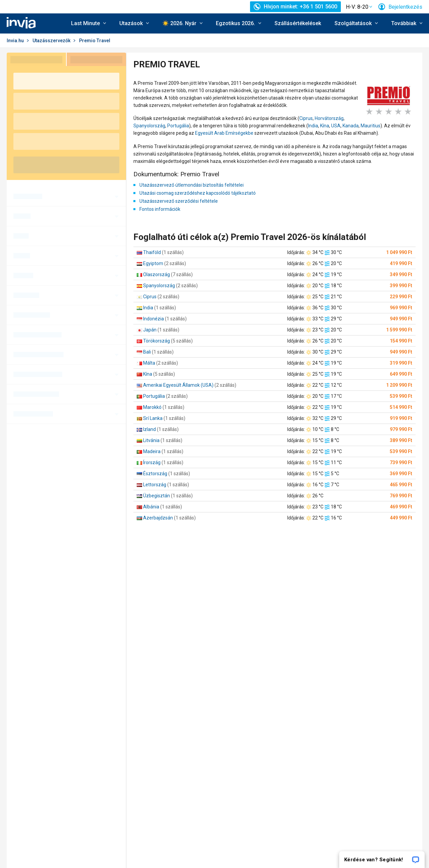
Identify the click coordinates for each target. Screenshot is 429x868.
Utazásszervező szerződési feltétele (179, 201)
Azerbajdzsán (158, 518)
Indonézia (154, 319)
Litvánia (151, 440)
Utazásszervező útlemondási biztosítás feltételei (192, 185)
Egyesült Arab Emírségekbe (224, 133)
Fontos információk (160, 209)
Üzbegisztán (157, 496)
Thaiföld (152, 252)
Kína (325, 126)
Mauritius (371, 126)
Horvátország (329, 118)
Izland (149, 429)
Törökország (157, 341)
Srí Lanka (153, 418)
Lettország (155, 485)
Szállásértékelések (298, 23)
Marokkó (152, 407)
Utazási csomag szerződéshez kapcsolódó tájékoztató (198, 193)
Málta (149, 363)
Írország (152, 462)
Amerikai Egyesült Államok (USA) (178, 385)
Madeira (152, 451)
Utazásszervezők (51, 41)
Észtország (155, 474)
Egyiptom (153, 263)
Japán (150, 330)
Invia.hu (15, 41)
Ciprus (306, 118)
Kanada (351, 126)
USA (336, 126)
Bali (147, 352)
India (313, 126)
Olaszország (157, 274)
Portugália (178, 126)
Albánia (151, 507)
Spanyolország (149, 126)
